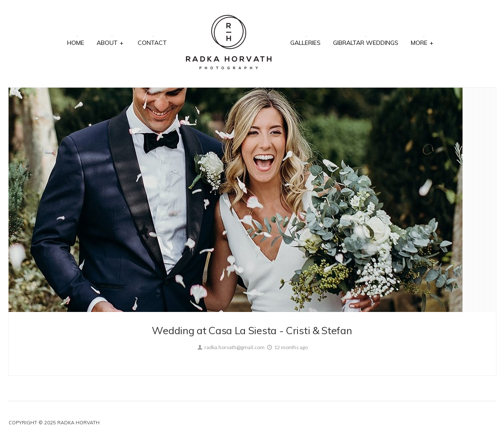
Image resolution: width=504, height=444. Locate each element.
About (110, 42)
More (422, 42)
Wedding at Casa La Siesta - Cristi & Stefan (252, 330)
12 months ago (287, 347)
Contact (152, 43)
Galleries (305, 43)
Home (76, 43)
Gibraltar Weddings (366, 43)
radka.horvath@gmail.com (230, 347)
